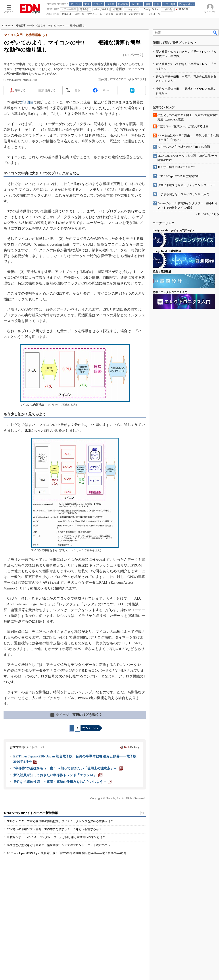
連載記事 (21, 25)
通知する (50, 90)
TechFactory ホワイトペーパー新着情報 (31, 813)
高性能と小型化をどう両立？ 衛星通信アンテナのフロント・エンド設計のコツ (59, 845)
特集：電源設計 (162, 272)
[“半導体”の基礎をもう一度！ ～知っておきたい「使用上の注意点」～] (68, 768)
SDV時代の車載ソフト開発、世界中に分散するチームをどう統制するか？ (54, 829)
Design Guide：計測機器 (167, 251)
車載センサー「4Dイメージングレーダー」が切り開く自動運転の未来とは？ (56, 837)
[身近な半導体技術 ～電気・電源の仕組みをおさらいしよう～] (63, 782)
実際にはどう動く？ (76, 715)
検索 (215, 32)
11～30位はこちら (208, 214)
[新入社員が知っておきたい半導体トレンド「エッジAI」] (58, 775)
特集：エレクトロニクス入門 (170, 292)
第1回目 (27, 102)
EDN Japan (8, 25)
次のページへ (90, 728)
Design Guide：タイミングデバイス (174, 231)
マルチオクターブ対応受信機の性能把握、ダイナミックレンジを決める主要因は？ (60, 821)
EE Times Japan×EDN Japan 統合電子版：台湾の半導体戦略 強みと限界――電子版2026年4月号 (67, 853)
